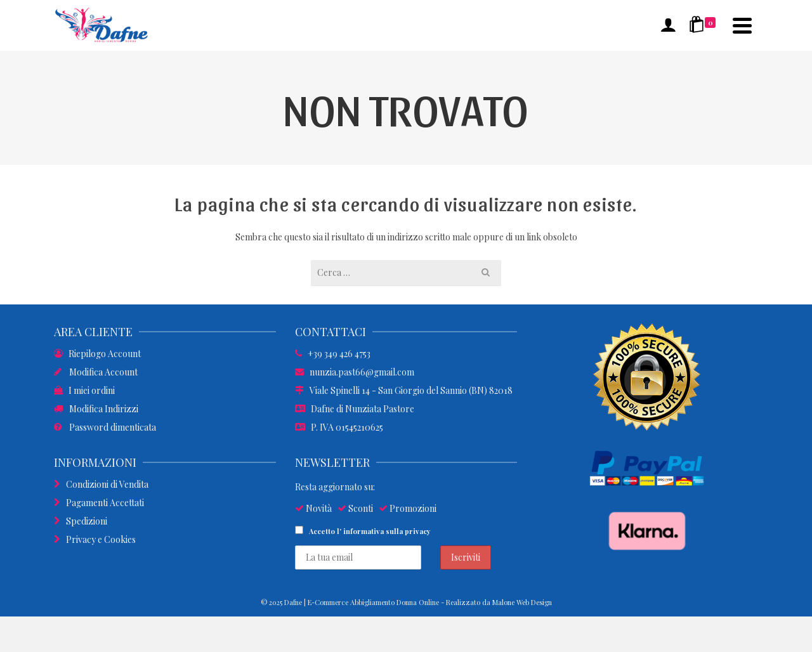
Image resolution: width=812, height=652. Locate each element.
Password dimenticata (105, 427)
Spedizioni (81, 521)
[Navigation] (742, 25)
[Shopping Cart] (704, 25)
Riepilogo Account (97, 354)
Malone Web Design (522, 602)
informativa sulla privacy (387, 531)
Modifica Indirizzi (96, 409)
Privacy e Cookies (95, 539)
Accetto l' (363, 531)
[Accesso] (668, 25)
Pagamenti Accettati (99, 503)
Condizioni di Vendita (101, 484)
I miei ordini (84, 390)
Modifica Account (96, 372)
